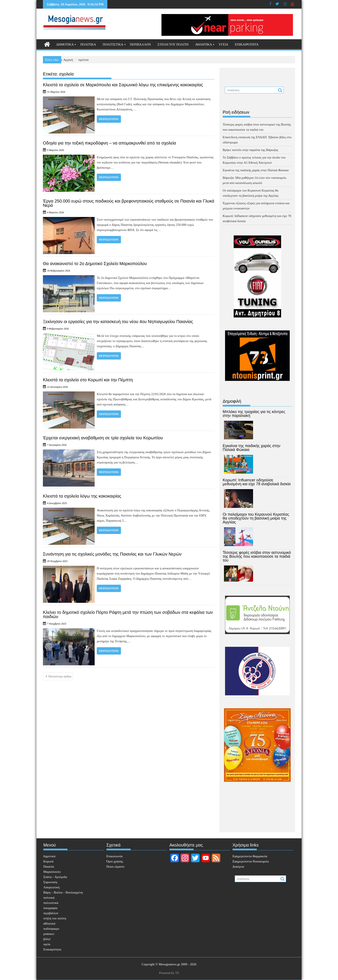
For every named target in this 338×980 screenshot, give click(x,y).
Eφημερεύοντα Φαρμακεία (250, 856)
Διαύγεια (238, 867)
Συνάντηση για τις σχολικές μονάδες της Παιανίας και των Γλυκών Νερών (112, 554)
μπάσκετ (49, 934)
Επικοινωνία (115, 856)
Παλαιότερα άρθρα (60, 676)
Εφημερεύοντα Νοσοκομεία (251, 861)
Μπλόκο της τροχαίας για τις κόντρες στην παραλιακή (254, 414)
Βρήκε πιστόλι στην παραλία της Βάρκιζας (250, 150)
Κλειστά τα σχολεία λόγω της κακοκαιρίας (82, 496)
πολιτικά (88, 44)
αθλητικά (203, 44)
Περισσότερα (109, 119)
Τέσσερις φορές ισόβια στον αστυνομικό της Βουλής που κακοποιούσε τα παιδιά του (257, 556)
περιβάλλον (140, 44)
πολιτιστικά (113, 44)
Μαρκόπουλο (52, 872)
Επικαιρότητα (247, 44)
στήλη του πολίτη (173, 44)
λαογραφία (50, 908)
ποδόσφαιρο (51, 929)
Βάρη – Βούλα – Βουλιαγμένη (63, 892)
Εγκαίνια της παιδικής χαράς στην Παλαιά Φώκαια (256, 170)
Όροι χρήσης (115, 861)
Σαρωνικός (50, 882)
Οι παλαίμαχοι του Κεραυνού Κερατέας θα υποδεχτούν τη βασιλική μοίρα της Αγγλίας (256, 518)
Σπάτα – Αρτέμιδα (55, 877)
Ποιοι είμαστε (116, 867)
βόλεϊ (47, 939)
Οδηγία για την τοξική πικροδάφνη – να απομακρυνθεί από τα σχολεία (110, 143)
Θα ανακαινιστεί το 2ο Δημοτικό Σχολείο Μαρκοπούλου (95, 264)
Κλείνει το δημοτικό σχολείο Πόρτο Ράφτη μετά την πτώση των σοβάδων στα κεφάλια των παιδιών (128, 614)
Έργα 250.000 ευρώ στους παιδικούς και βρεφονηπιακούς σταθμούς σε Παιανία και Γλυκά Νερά (129, 203)
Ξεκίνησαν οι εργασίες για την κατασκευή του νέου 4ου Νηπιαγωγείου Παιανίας (118, 322)
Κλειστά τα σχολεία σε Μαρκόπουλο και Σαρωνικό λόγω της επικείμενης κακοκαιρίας (123, 85)
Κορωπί (48, 861)
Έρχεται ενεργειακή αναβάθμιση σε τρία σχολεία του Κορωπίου (103, 438)
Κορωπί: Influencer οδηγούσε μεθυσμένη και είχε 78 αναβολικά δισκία (257, 482)
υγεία (223, 44)
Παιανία (49, 867)
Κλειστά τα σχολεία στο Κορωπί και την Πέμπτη (88, 380)
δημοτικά (65, 44)
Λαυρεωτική (51, 887)
